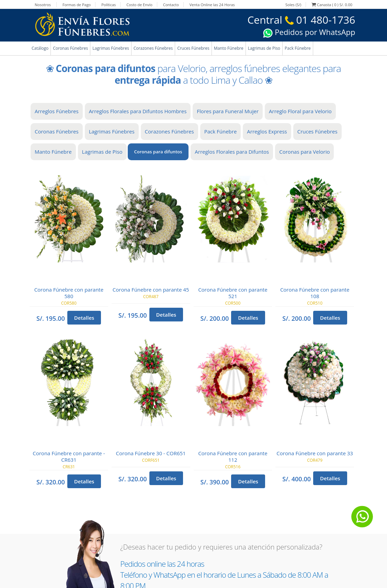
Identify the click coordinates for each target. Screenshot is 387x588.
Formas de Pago (77, 5)
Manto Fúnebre (229, 48)
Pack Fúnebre (298, 48)
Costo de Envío (139, 5)
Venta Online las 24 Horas (212, 5)
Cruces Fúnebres (193, 48)
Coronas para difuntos (158, 152)
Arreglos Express (267, 131)
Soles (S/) (293, 5)
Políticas (109, 5)
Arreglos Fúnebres (57, 111)
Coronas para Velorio (304, 152)
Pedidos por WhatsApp (309, 32)
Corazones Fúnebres (153, 48)
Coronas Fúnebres (70, 48)
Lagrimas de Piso (264, 48)
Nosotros (43, 5)
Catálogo (40, 48)
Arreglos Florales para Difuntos (232, 152)
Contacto (171, 5)
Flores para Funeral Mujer (228, 111)
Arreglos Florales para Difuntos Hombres (138, 111)
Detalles (84, 318)
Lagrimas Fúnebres (111, 48)
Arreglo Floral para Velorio (300, 111)
